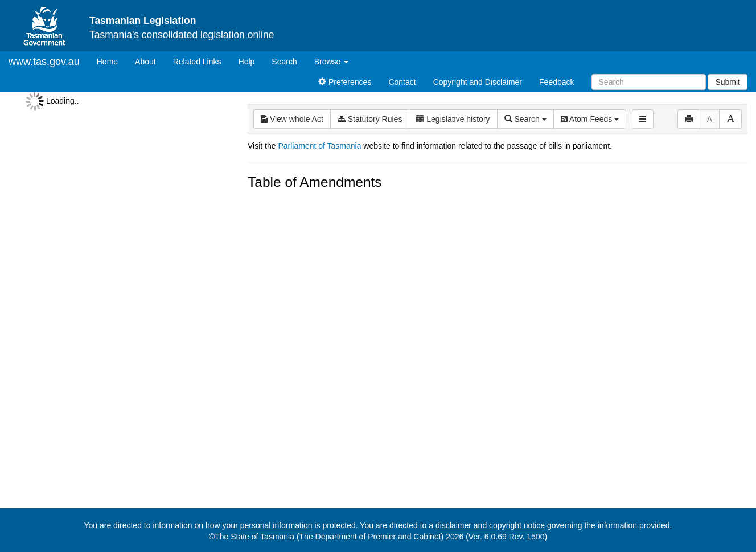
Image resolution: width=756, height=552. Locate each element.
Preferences (345, 82)
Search (284, 62)
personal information (276, 525)
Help (247, 62)
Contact (402, 82)
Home (112, 61)
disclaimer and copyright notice (490, 525)
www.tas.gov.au (44, 62)
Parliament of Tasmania (319, 146)
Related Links (197, 62)
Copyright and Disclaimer (478, 82)
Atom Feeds (590, 119)
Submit (728, 82)
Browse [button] (332, 62)
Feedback (556, 82)
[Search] (649, 82)
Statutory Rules (370, 119)
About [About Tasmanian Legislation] (145, 62)
